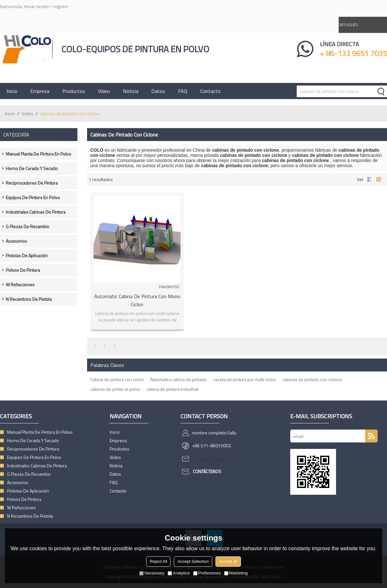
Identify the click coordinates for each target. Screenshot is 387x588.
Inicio (12, 91)
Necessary (152, 573)
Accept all (228, 561)
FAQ (183, 91)
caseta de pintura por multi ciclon (245, 379)
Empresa (40, 91)
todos (28, 113)
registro (61, 6)
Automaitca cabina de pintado (179, 379)
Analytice (179, 573)
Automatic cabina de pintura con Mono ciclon (137, 300)
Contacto (210, 91)
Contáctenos (207, 471)
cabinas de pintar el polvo (115, 389)
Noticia (131, 91)
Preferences (207, 573)
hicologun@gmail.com (213, 458)
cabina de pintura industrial (172, 389)
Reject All (158, 561)
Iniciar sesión (37, 6)
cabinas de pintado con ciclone (312, 379)
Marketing (236, 573)
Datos (158, 91)
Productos (74, 91)
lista (370, 179)
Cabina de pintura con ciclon (117, 379)
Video (104, 91)
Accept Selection (193, 561)
